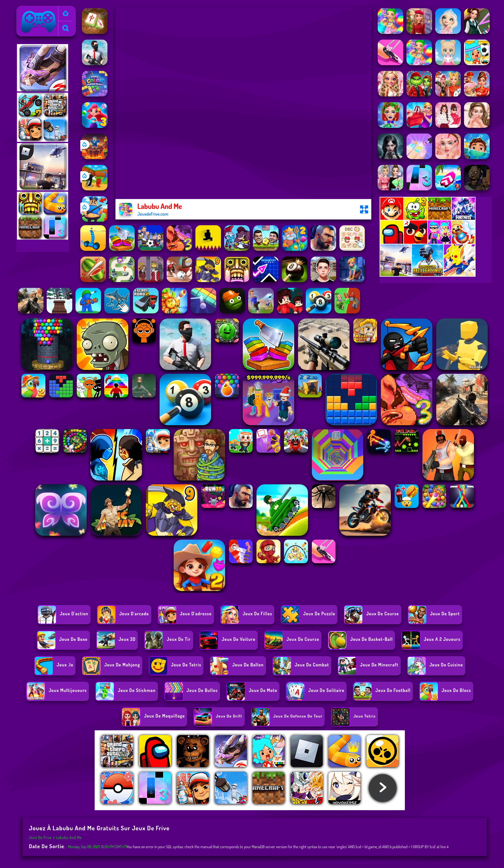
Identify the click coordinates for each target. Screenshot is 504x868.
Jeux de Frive (32, 10)
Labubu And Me (69, 837)
